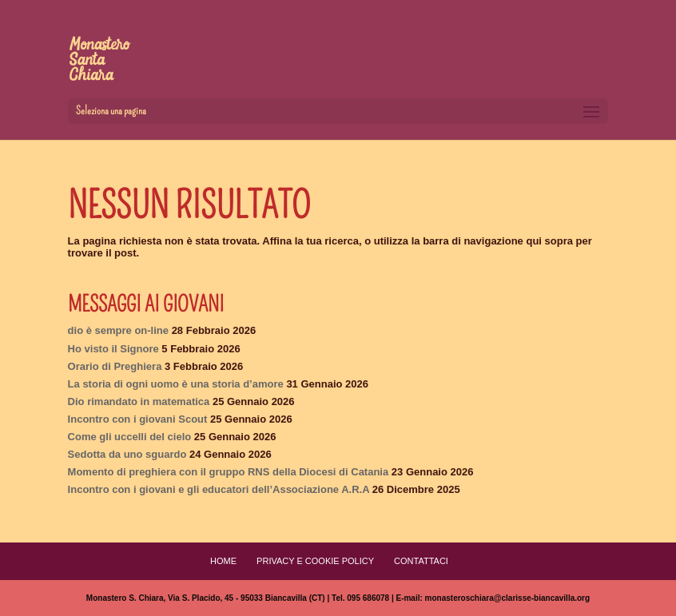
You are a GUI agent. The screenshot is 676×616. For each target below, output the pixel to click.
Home (223, 561)
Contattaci (421, 561)
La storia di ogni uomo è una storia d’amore (176, 384)
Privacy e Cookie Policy (315, 561)
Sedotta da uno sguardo (127, 454)
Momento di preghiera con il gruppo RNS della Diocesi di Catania (229, 472)
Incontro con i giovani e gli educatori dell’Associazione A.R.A (219, 489)
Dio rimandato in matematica (139, 401)
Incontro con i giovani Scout (138, 419)
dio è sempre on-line (118, 330)
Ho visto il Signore (113, 349)
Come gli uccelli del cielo (130, 437)
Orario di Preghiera (115, 366)
